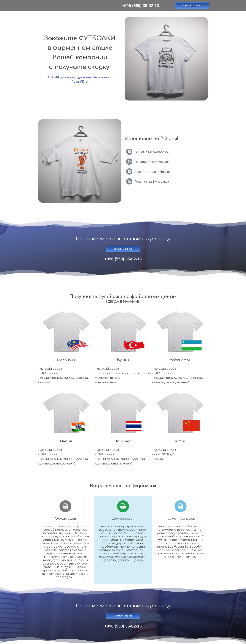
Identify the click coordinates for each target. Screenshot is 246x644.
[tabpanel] (80, 161)
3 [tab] (78, 200)
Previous (43, 161)
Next (117, 161)
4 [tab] (81, 200)
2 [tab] (75, 200)
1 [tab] (72, 200)
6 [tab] (88, 200)
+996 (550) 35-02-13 (140, 6)
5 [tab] (85, 200)
